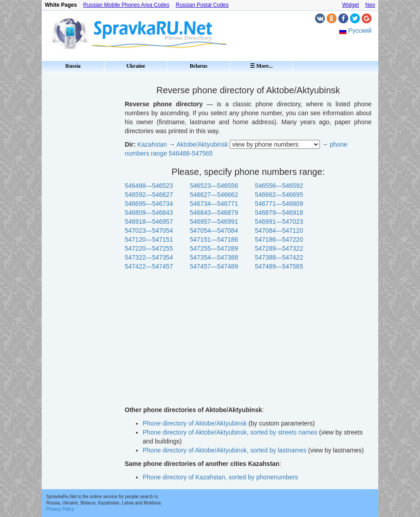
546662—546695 (279, 195)
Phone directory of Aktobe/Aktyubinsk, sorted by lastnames (225, 450)
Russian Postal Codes (202, 5)
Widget (351, 5)
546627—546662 (214, 195)
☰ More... (261, 66)
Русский (360, 30)
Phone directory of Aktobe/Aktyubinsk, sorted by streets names (230, 432)
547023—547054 (149, 230)
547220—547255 (149, 248)
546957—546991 (214, 222)
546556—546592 (279, 186)
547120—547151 (149, 239)
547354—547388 (214, 257)
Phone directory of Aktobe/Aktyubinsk (195, 423)
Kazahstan (152, 144)
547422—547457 (149, 266)
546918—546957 (149, 222)
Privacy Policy (60, 509)
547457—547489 (214, 266)
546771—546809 (279, 204)
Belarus (199, 66)
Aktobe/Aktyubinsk (202, 144)
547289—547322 (279, 248)
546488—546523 (149, 186)
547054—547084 (214, 230)
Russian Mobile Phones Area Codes (126, 5)
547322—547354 (149, 257)
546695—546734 (149, 204)
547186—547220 (279, 239)
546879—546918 (279, 213)
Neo (370, 5)
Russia (73, 66)
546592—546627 (149, 195)
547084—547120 (279, 230)
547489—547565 (279, 266)
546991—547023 (279, 222)
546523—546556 (214, 186)
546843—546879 (214, 213)
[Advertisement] (80, 211)
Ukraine (136, 66)
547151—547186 (214, 239)
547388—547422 (279, 257)
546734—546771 (214, 204)
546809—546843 (149, 213)
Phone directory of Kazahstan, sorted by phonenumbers (220, 477)
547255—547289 (214, 248)
